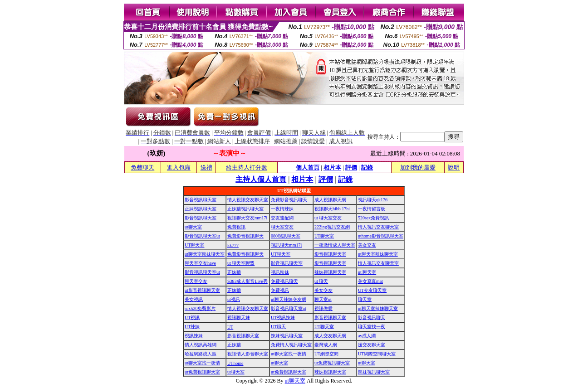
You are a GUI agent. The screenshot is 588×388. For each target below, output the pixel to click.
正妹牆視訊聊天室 (245, 209)
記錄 (367, 167)
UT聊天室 (324, 236)
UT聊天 (278, 327)
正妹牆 (234, 272)
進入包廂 (179, 167)
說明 (454, 167)
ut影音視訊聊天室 (202, 290)
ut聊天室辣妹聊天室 (205, 254)
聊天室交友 (282, 227)
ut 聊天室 (367, 272)
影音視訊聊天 (372, 318)
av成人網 (367, 336)
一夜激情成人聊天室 (335, 245)
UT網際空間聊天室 (377, 354)
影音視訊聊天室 (201, 200)
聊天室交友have (200, 263)
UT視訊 (192, 318)
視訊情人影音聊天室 (248, 354)
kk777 (233, 245)
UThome (235, 363)
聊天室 (365, 299)
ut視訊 (234, 299)
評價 (351, 167)
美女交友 (367, 245)
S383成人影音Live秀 (247, 281)
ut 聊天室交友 (328, 218)
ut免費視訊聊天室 (332, 363)
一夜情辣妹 (282, 209)
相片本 (332, 167)
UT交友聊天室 (372, 290)
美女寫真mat (370, 281)
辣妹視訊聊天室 (330, 272)
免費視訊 (236, 227)
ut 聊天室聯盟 (241, 263)
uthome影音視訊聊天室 (381, 236)
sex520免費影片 (200, 308)
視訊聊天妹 (239, 318)
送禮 (206, 167)
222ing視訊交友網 (332, 227)
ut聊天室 (193, 227)
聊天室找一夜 (372, 327)
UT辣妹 (192, 327)
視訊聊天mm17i (286, 245)
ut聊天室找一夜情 (289, 354)
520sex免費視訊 (373, 218)
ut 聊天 (321, 281)
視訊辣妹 (280, 272)
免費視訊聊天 (284, 281)
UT (230, 327)
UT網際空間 (326, 354)
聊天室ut (323, 299)
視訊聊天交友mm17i (247, 218)
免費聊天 (142, 167)
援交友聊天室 (372, 345)
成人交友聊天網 (330, 336)
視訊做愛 (323, 308)
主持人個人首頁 (261, 179)
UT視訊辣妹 (283, 318)
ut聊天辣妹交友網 (289, 299)
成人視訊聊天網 (330, 200)
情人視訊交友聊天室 (248, 200)
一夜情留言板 (372, 209)
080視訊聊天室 (286, 236)
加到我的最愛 (418, 167)
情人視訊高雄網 (201, 345)
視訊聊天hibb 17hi (332, 209)
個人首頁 (308, 167)
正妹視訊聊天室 (201, 209)
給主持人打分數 (247, 167)
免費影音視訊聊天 (289, 200)
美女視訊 (194, 299)
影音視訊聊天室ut (202, 236)
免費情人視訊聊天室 (291, 345)
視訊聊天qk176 (373, 200)
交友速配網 (282, 218)
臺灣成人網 (326, 345)
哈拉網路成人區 (201, 354)
